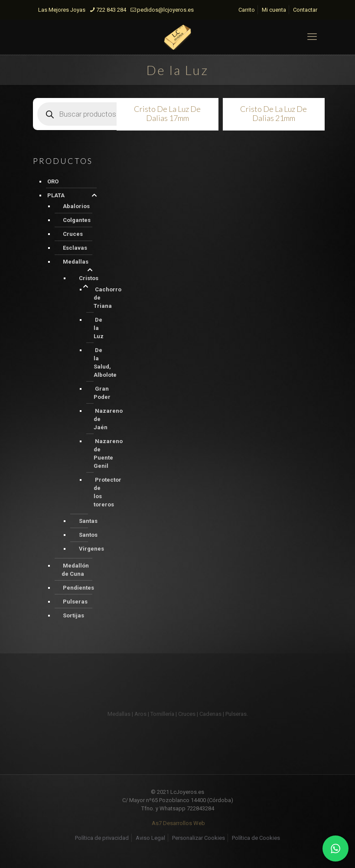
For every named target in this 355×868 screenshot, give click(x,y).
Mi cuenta (274, 10)
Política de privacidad (102, 838)
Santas (88, 521)
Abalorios (76, 206)
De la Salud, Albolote (105, 362)
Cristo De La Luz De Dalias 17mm (167, 113)
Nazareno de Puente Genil (108, 454)
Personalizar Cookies (199, 838)
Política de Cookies (256, 838)
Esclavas (75, 248)
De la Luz (99, 328)
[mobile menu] (312, 37)
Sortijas (73, 615)
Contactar (305, 10)
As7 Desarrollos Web (178, 823)
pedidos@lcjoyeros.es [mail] (165, 10)
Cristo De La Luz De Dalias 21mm (274, 113)
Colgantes (77, 220)
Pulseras (75, 602)
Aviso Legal (150, 838)
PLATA (56, 195)
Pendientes (78, 588)
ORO (53, 181)
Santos (88, 535)
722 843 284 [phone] (111, 10)
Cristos (89, 278)
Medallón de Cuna (75, 570)
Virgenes (91, 549)
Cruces (73, 234)
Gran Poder (102, 393)
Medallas (76, 262)
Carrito (247, 10)
